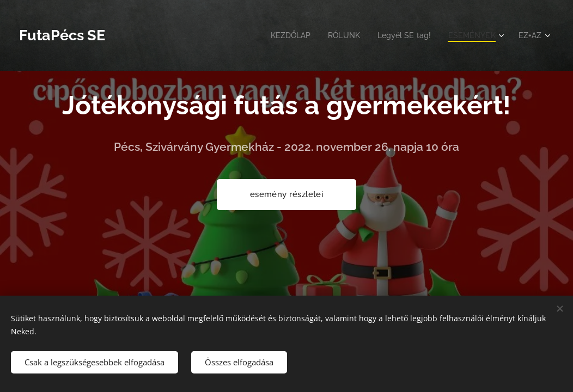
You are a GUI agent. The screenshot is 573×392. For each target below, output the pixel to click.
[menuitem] (281, 35)
